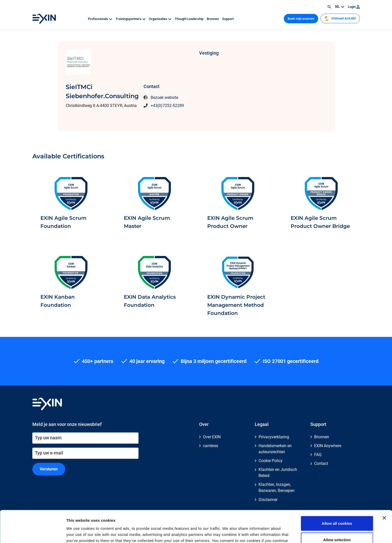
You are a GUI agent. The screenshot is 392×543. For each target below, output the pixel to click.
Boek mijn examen (301, 19)
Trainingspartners (131, 19)
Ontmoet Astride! (340, 18)
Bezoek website (164, 97)
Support (228, 19)
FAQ (318, 455)
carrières (211, 446)
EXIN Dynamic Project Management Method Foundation (236, 305)
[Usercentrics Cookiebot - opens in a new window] (33, 533)
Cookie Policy (271, 461)
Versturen (49, 469)
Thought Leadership (189, 19)
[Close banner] (384, 488)
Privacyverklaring (274, 437)
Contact (321, 463)
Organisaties (160, 19)
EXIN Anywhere (328, 446)
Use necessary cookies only (337, 526)
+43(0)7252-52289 (167, 106)
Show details (265, 533)
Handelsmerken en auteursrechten (275, 449)
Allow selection (337, 510)
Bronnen (213, 19)
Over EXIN (212, 437)
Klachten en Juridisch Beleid (278, 473)
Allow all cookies (337, 493)
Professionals (100, 19)
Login (354, 7)
